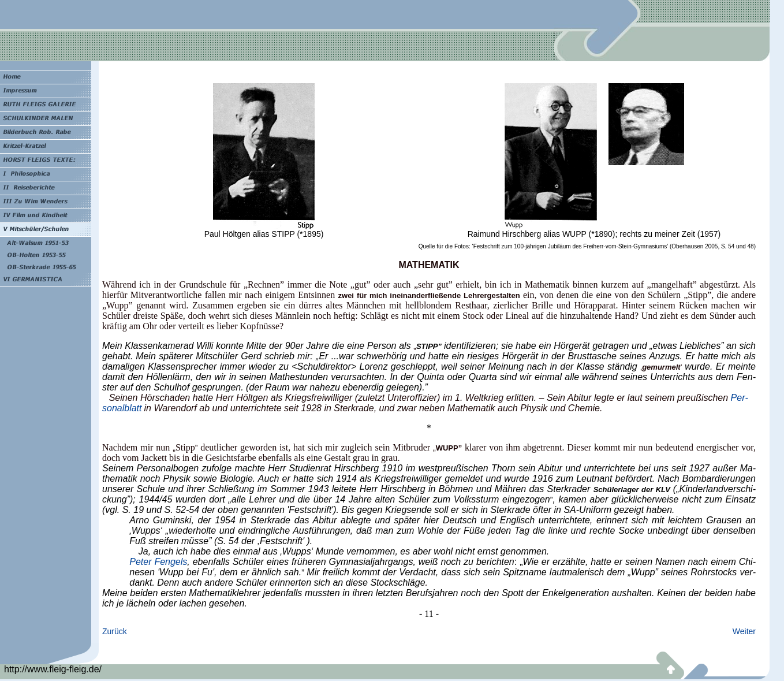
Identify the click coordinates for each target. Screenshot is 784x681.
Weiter (744, 631)
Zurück (115, 631)
